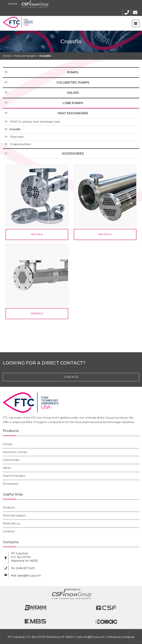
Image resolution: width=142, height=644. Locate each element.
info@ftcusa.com (94, 637)
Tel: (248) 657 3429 (23, 568)
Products (9, 508)
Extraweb (129, 637)
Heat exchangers (73, 113)
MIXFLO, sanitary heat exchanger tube (35, 122)
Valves (73, 93)
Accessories (73, 154)
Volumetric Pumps (73, 83)
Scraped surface (20, 144)
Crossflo (15, 129)
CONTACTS (71, 377)
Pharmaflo (17, 137)
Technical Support (14, 515)
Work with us (11, 523)
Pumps (73, 72)
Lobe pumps (73, 103)
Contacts (9, 531)
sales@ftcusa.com (29, 576)
